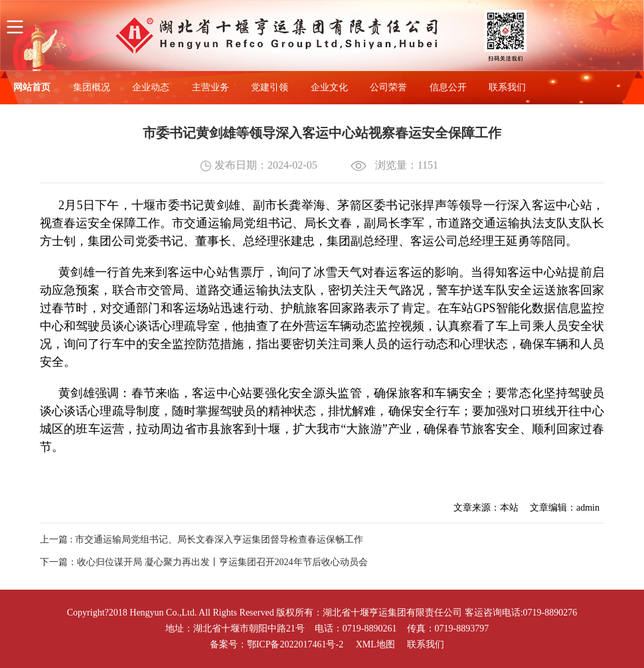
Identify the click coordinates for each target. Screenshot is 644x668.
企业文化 (329, 87)
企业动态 (151, 87)
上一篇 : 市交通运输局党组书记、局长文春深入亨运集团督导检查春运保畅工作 (201, 540)
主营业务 (210, 87)
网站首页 (32, 87)
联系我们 (507, 87)
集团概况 (92, 87)
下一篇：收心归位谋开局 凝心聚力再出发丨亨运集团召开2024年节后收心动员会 (204, 562)
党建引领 (270, 87)
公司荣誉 (388, 87)
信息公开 (448, 87)
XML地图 (375, 644)
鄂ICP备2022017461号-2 (295, 644)
